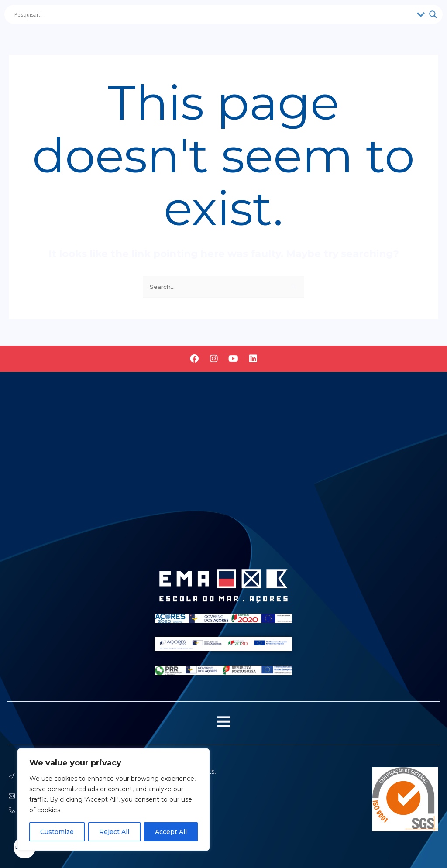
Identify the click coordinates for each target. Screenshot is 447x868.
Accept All (171, 832)
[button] (223, 723)
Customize (57, 832)
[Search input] (213, 14)
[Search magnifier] (433, 14)
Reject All (114, 832)
